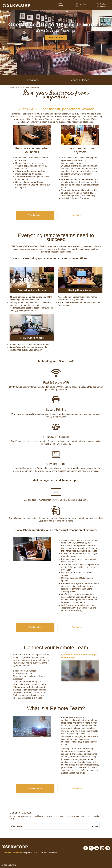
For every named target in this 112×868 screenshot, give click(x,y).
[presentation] (50, 826)
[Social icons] (86, 848)
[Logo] (17, 5)
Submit (95, 826)
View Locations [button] (56, 38)
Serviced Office (21, 117)
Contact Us (77, 215)
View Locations (35, 215)
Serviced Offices (79, 80)
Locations (33, 80)
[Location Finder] (79, 5)
